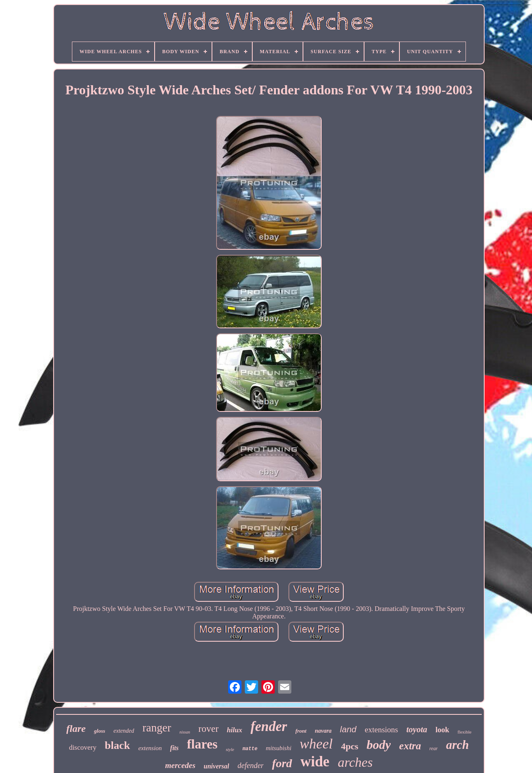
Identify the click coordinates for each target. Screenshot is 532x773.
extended (124, 731)
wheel (316, 744)
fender (269, 726)
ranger (157, 728)
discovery (83, 747)
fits (174, 748)
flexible (465, 732)
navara (323, 731)
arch (457, 745)
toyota (417, 729)
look (442, 730)
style (230, 749)
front (301, 731)
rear (433, 748)
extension (150, 748)
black (117, 745)
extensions (382, 730)
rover (208, 729)
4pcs (350, 746)
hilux (235, 730)
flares (202, 744)
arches (355, 762)
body (379, 745)
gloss (100, 731)
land (348, 729)
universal (216, 766)
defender (250, 766)
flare (76, 729)
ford (282, 763)
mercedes (180, 765)
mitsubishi (278, 748)
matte (250, 749)
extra (410, 746)
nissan (185, 732)
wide (315, 762)
